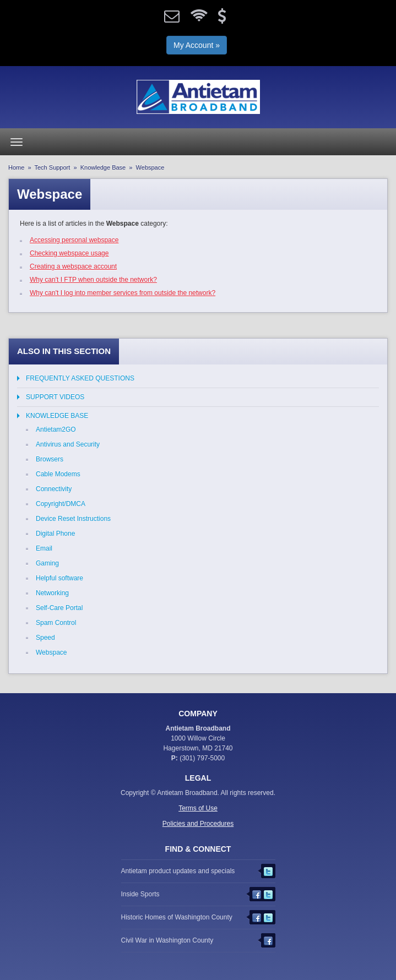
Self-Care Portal (59, 608)
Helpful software (59, 578)
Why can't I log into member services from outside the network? (123, 293)
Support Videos (55, 397)
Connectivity (54, 489)
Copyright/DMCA (61, 504)
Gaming (47, 563)
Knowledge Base (103, 167)
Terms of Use (198, 808)
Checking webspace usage (69, 253)
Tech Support (53, 167)
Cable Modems (58, 474)
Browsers (50, 459)
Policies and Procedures (198, 824)
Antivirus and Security (68, 444)
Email (44, 548)
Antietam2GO (56, 429)
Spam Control (56, 623)
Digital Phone (55, 533)
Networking (52, 593)
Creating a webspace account (73, 266)
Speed (45, 638)
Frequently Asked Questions (80, 378)
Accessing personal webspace (74, 240)
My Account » (197, 45)
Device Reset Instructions (73, 519)
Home (16, 167)
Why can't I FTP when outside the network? (93, 280)
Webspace (51, 652)
